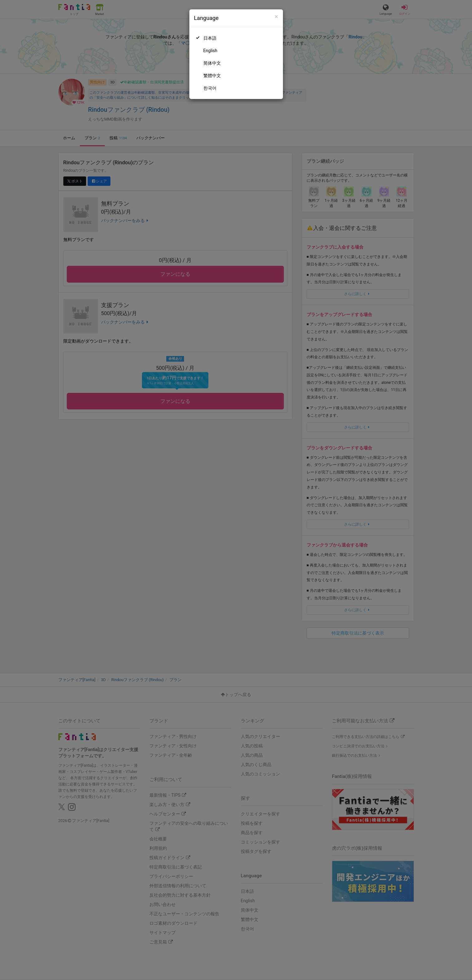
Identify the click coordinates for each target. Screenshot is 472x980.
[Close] (276, 17)
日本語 (210, 38)
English (210, 51)
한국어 (210, 88)
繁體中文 (212, 76)
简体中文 (212, 63)
